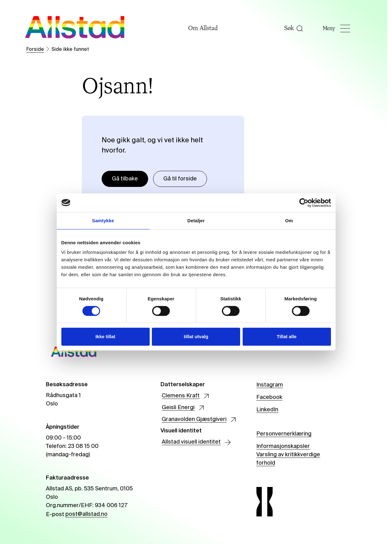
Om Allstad (207, 29)
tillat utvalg (196, 336)
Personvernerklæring (284, 434)
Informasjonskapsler (283, 446)
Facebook (269, 397)
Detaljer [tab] (196, 221)
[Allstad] (75, 28)
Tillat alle (287, 336)
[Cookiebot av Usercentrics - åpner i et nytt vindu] (304, 203)
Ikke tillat (105, 336)
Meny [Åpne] (342, 29)
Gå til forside (180, 179)
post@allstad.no (86, 514)
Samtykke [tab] (103, 221)
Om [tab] (289, 221)
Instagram (270, 385)
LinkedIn (267, 410)
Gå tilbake (125, 179)
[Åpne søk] (302, 29)
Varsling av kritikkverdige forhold (288, 459)
